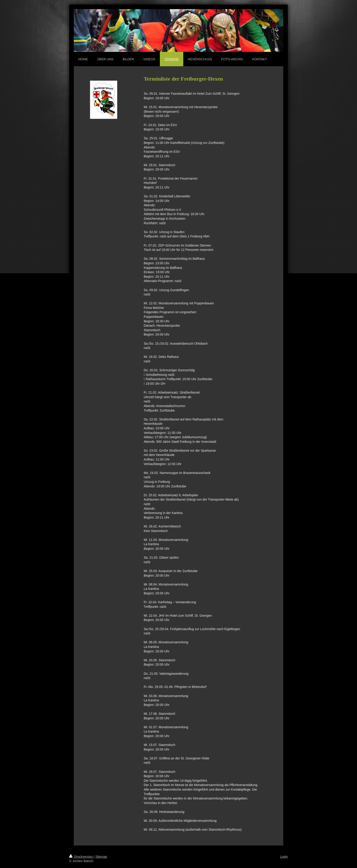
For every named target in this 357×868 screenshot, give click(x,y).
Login (284, 857)
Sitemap (101, 857)
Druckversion (81, 857)
